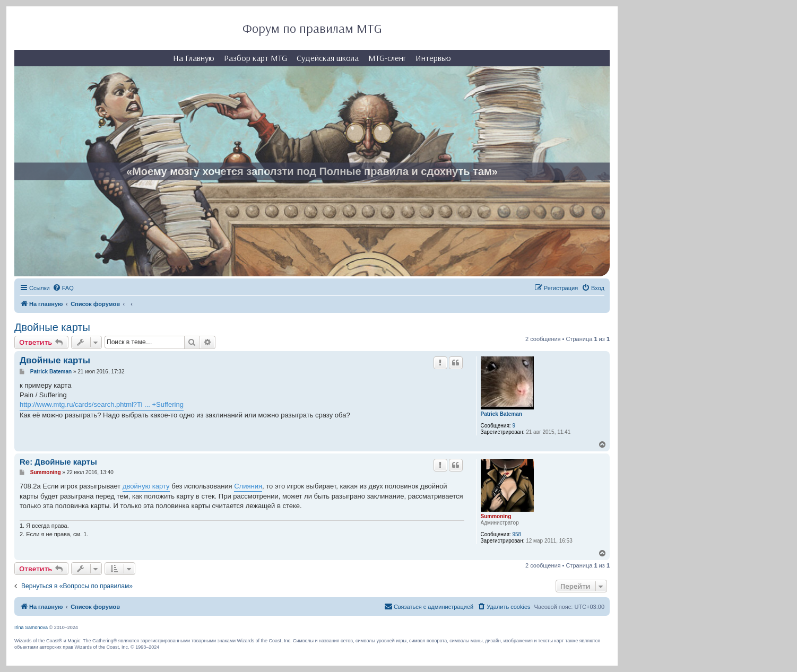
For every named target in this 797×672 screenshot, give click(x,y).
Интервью (433, 58)
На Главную (194, 58)
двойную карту (146, 486)
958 (517, 534)
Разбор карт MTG (255, 58)
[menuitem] (63, 288)
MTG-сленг (387, 58)
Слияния (248, 486)
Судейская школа (328, 58)
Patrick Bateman (501, 414)
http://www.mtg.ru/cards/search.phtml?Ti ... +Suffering (102, 404)
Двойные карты (52, 327)
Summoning (496, 516)
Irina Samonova (31, 627)
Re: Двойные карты (58, 462)
